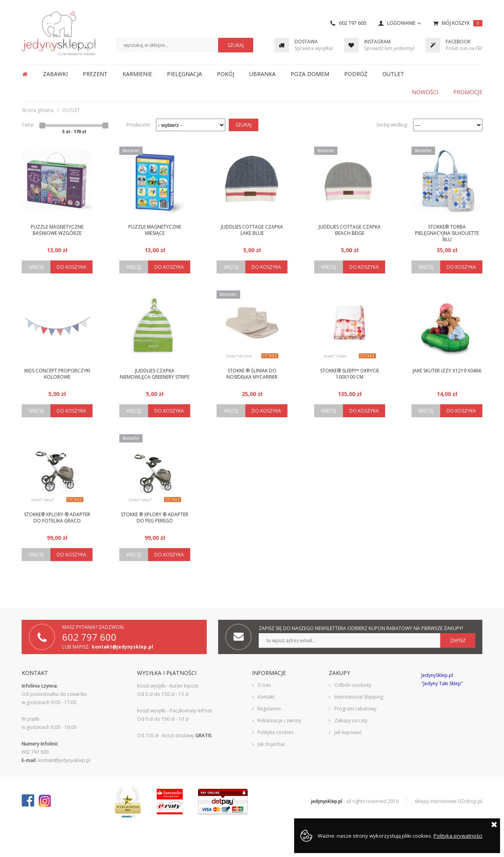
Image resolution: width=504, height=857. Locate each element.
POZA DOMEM (310, 74)
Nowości (425, 92)
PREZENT (95, 74)
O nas (264, 685)
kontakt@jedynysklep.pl (122, 647)
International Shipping (359, 697)
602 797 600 (353, 23)
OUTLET (393, 74)
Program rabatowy (355, 709)
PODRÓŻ (356, 74)
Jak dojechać (271, 744)
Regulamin (269, 709)
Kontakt (266, 697)
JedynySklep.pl (58, 33)
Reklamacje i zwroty (279, 720)
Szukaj (244, 125)
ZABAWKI (55, 74)
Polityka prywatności (458, 836)
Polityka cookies (275, 732)
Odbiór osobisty (353, 685)
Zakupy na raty (351, 720)
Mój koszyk (462, 23)
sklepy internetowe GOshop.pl (448, 801)
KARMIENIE (137, 74)
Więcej (36, 267)
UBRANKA (262, 74)
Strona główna (25, 74)
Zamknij (494, 824)
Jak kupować (348, 732)
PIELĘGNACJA (184, 74)
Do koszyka (71, 267)
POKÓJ (226, 74)
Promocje (468, 92)
